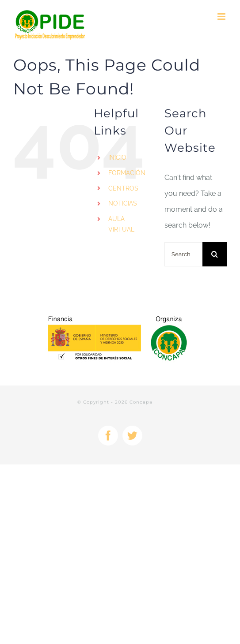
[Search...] (183, 254)
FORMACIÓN (127, 173)
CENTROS (123, 188)
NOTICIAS (123, 203)
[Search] (215, 254)
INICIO (117, 157)
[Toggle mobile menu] (222, 17)
